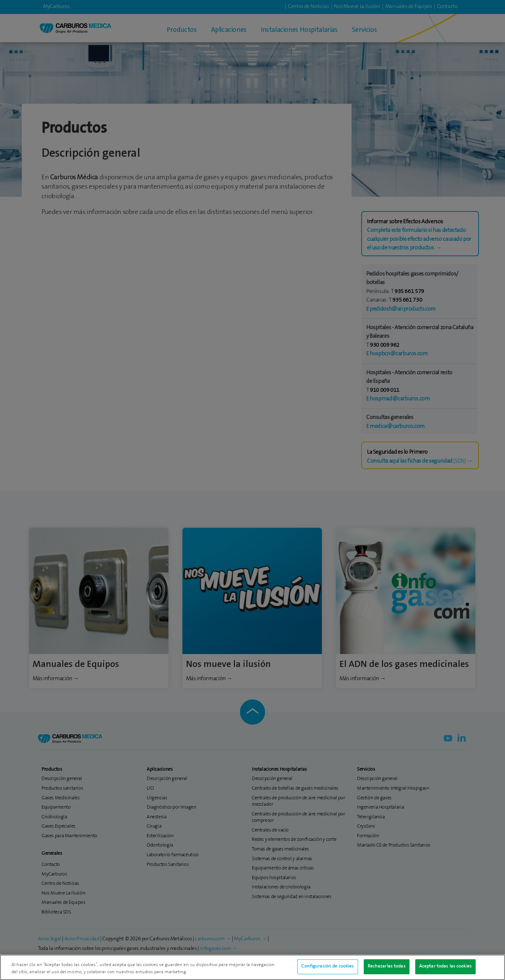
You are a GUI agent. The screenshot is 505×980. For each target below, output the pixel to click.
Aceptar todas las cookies (445, 969)
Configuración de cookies (327, 969)
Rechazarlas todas (387, 969)
